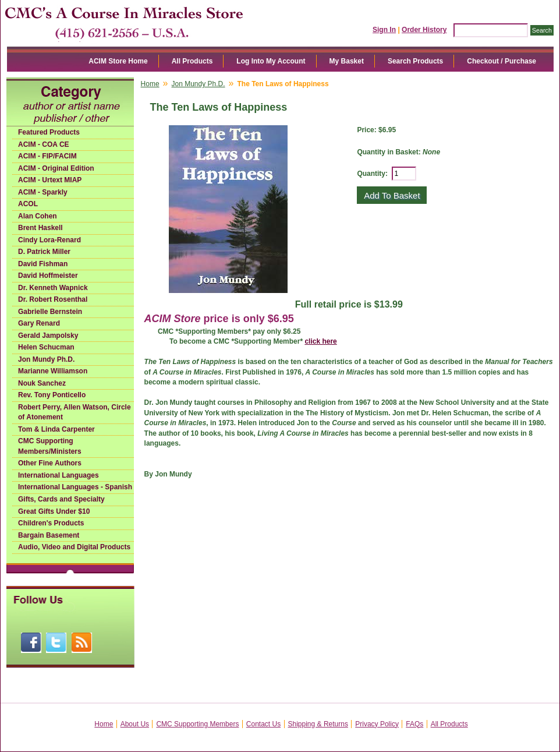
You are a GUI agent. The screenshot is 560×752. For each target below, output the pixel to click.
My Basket (347, 61)
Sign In (384, 30)
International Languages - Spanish (75, 487)
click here (320, 341)
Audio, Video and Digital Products (74, 547)
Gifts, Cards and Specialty (61, 499)
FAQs (414, 724)
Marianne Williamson (53, 371)
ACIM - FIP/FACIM (47, 156)
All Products (192, 61)
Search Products (415, 61)
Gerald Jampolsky (48, 336)
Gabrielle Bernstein (50, 312)
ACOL (28, 204)
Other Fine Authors (50, 463)
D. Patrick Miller (44, 252)
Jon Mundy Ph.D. (46, 359)
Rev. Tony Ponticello (52, 395)
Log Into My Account (271, 61)
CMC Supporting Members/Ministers (50, 446)
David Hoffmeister (48, 276)
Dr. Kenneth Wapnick (53, 288)
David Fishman (43, 264)
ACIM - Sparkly (43, 192)
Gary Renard (39, 323)
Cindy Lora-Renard (49, 240)
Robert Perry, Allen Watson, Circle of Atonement (75, 412)
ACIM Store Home (118, 61)
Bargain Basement (49, 535)
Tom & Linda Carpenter (56, 429)
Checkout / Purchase (501, 61)
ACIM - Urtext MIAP (50, 180)
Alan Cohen (38, 216)
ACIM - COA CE (44, 144)
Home (150, 84)
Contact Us (263, 724)
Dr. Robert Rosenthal (53, 299)
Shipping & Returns (318, 724)
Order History (424, 30)
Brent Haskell (40, 228)
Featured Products (49, 132)
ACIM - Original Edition (56, 168)
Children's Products (51, 523)
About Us (135, 724)
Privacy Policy (377, 724)
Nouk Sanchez (42, 383)
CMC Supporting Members (197, 724)
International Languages (59, 475)
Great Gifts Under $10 (54, 511)
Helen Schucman (46, 347)
